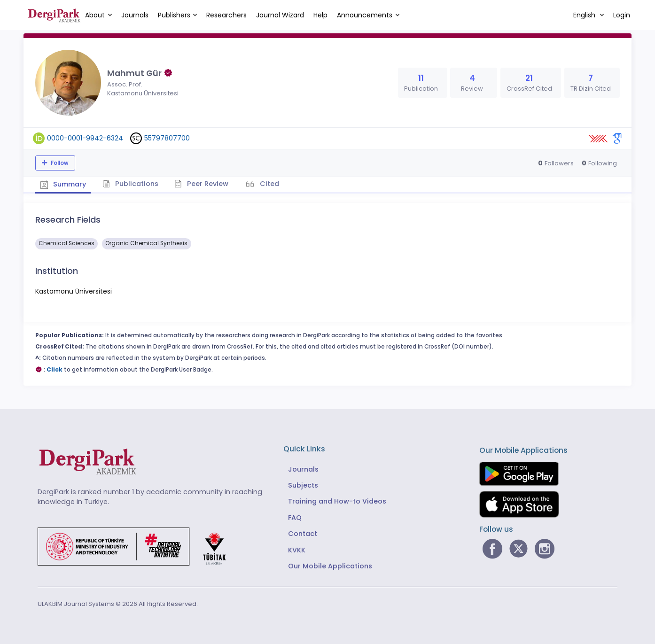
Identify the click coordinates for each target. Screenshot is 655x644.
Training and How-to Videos (337, 501)
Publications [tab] (131, 184)
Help (320, 15)
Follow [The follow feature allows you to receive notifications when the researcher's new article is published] (59, 163)
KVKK (297, 550)
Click (55, 369)
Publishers (174, 15)
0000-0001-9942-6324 (85, 138)
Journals (135, 15)
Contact (303, 534)
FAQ (295, 518)
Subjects (303, 485)
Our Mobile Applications (330, 566)
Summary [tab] (63, 184)
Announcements (365, 15)
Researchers (226, 15)
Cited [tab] (269, 184)
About (95, 15)
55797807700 (167, 138)
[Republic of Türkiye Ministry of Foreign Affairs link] (138, 546)
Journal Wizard (280, 15)
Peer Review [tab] (202, 184)
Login (622, 15)
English (585, 15)
